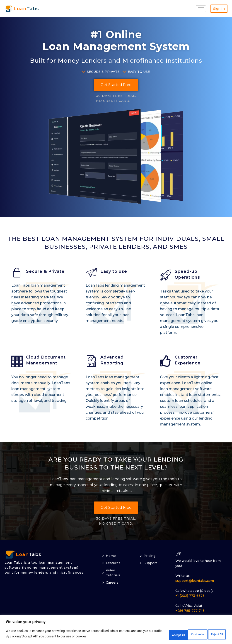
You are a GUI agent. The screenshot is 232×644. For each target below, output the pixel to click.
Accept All (213, 635)
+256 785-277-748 (190, 612)
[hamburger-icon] (201, 9)
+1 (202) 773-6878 (190, 597)
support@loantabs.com (195, 582)
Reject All (184, 635)
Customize (154, 635)
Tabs (26, 9)
